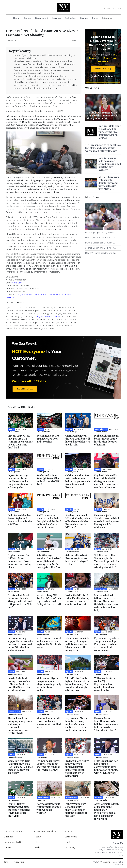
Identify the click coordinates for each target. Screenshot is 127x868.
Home (17, 18)
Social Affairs (71, 837)
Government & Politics (45, 831)
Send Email (18, 283)
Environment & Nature (15, 842)
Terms (7, 862)
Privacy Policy (19, 862)
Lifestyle (38, 842)
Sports (68, 842)
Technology (71, 18)
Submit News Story (103, 69)
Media (37, 847)
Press (95, 18)
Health (38, 837)
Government (41, 18)
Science (84, 18)
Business (56, 18)
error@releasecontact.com (47, 317)
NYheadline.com (107, 862)
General (27, 18)
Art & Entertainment (14, 831)
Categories (107, 18)
